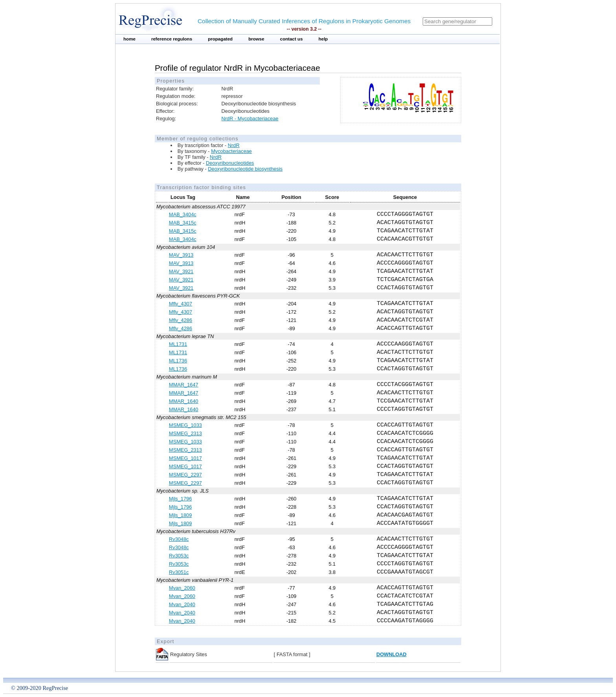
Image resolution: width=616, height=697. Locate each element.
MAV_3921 (181, 271)
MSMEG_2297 (185, 475)
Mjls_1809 (180, 515)
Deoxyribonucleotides (230, 163)
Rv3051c (179, 572)
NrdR (234, 145)
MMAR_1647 (184, 385)
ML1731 (178, 344)
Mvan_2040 (182, 604)
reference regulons (172, 39)
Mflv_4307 (181, 304)
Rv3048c (179, 539)
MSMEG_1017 (185, 458)
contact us (291, 39)
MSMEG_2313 (185, 433)
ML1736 (178, 361)
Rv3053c (179, 556)
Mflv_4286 (181, 320)
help (323, 39)
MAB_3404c (183, 214)
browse (256, 39)
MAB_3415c (183, 223)
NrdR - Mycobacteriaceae (250, 119)
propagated (220, 39)
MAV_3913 (181, 255)
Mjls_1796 (180, 499)
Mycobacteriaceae (231, 151)
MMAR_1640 (184, 401)
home (129, 39)
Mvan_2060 (182, 588)
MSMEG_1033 (185, 425)
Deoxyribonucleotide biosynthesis (245, 169)
